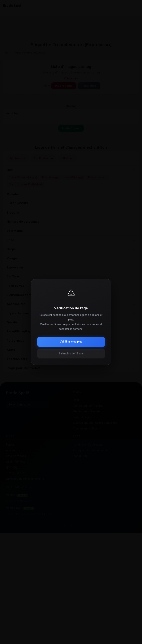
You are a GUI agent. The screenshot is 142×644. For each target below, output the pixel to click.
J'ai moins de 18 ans (71, 354)
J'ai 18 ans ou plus (71, 342)
